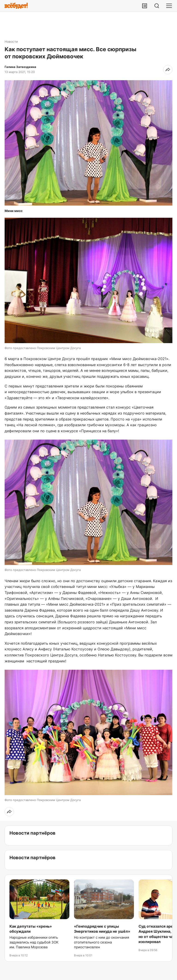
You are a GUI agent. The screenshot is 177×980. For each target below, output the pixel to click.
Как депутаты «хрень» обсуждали (31, 929)
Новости (11, 41)
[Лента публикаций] (145, 6)
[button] (88, 143)
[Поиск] (157, 6)
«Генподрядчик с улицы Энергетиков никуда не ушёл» (102, 929)
